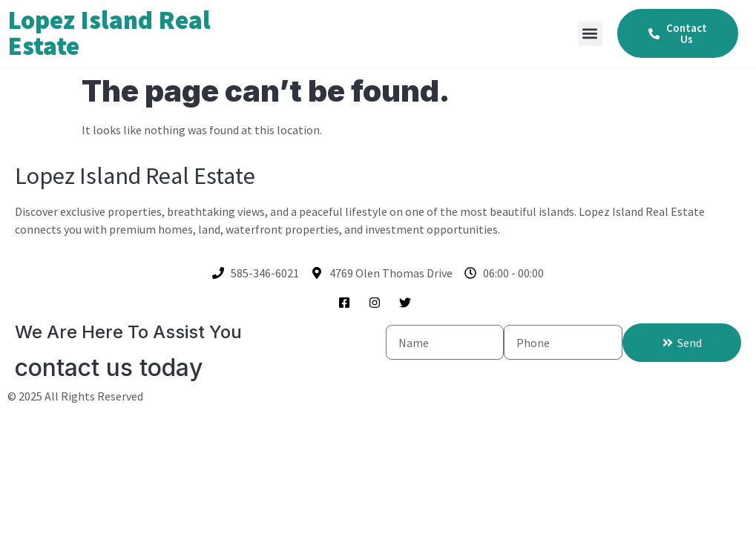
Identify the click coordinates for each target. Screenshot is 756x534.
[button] (590, 34)
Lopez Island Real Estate (109, 33)
